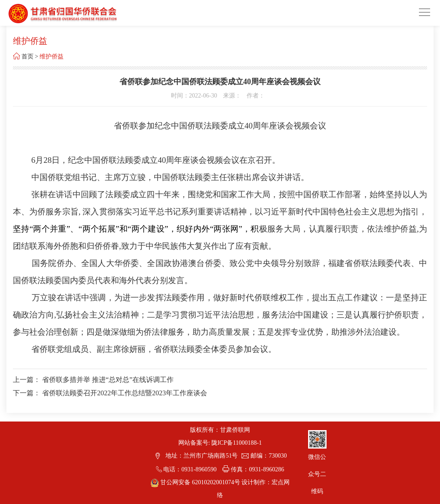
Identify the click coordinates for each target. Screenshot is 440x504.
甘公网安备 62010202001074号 (196, 482)
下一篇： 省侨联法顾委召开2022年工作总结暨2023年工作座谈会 (110, 393)
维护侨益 (52, 57)
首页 (27, 57)
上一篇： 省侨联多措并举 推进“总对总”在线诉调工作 (93, 380)
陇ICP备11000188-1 (237, 443)
